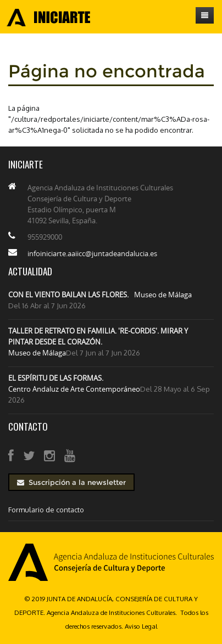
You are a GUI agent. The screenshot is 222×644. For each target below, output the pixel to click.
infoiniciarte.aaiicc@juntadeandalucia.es (92, 253)
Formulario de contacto (46, 510)
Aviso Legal (141, 626)
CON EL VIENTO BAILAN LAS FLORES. (68, 295)
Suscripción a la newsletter (71, 482)
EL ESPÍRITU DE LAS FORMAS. (56, 378)
